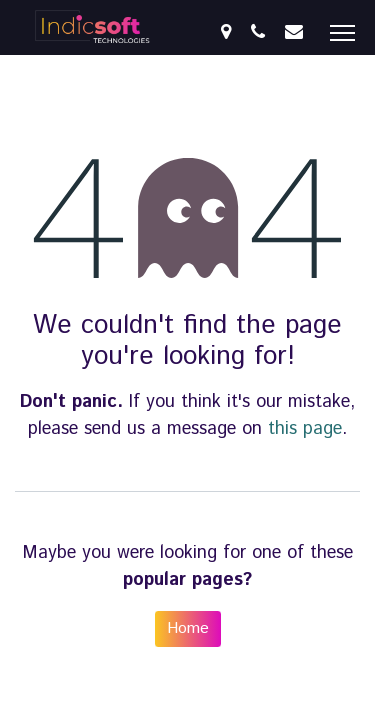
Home (188, 628)
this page (305, 429)
